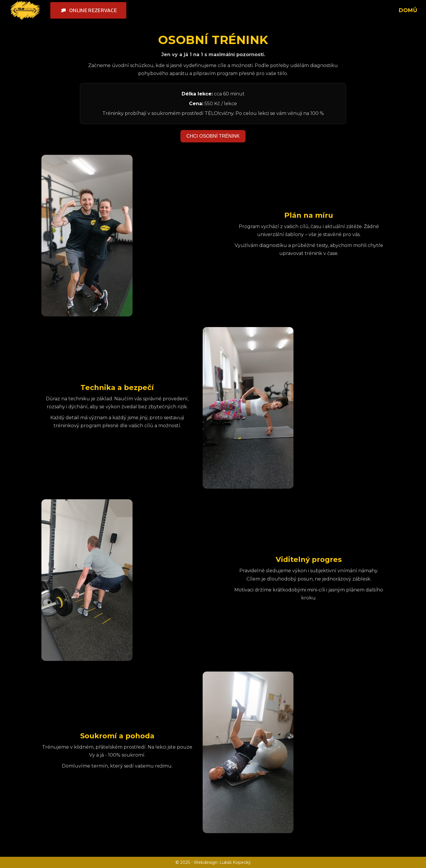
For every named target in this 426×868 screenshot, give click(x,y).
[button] (88, 10)
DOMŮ (408, 10)
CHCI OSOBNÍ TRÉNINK (213, 136)
